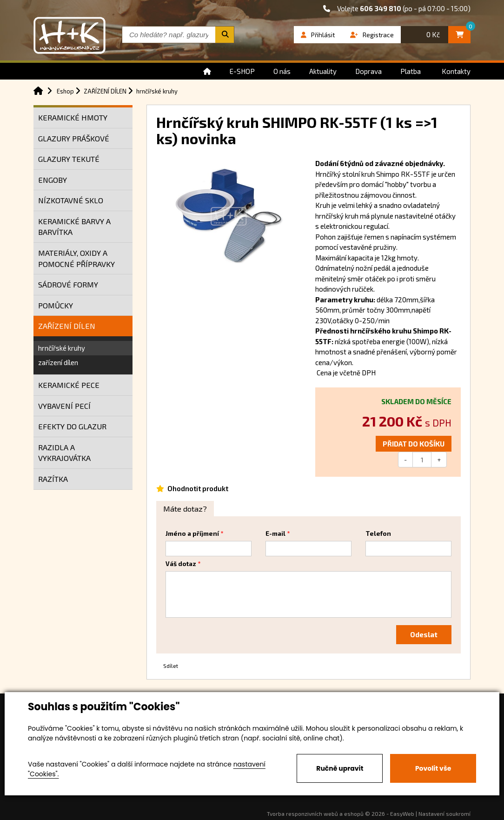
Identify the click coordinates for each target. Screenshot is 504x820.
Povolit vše (433, 768)
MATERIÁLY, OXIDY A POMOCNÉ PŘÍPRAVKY (76, 258)
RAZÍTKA (53, 479)
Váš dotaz (181, 564)
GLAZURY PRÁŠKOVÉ (74, 138)
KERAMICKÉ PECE (69, 385)
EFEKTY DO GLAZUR (72, 426)
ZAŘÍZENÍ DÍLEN (67, 326)
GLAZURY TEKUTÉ (69, 159)
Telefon (378, 533)
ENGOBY (53, 180)
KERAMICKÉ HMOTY (73, 117)
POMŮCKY (56, 305)
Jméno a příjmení (192, 533)
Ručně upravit (340, 768)
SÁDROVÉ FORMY (68, 284)
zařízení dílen (58, 362)
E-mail (275, 533)
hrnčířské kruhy (62, 348)
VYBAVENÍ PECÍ (64, 406)
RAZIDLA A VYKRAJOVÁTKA (64, 453)
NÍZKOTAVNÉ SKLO (71, 200)
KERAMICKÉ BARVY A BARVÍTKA (74, 227)
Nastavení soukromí (444, 813)
